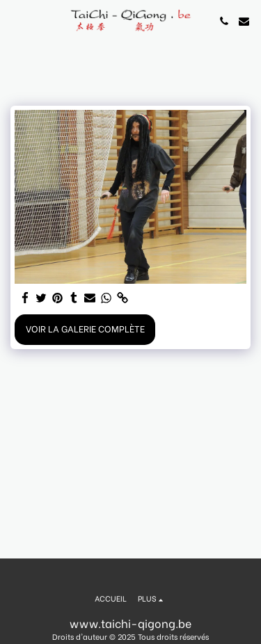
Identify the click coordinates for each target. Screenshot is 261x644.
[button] (15, 21)
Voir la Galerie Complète (85, 328)
